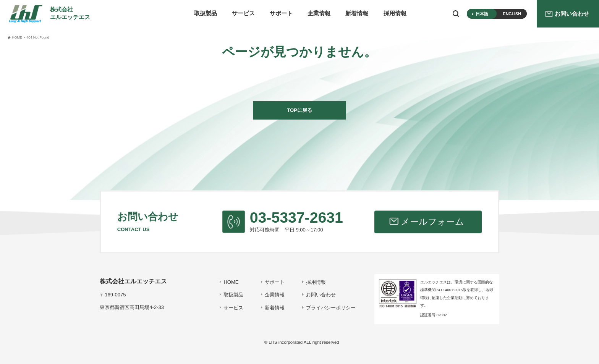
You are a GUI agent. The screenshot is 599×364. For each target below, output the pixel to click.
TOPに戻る (299, 110)
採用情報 (395, 13)
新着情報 (357, 13)
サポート (281, 13)
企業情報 (319, 13)
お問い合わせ (321, 295)
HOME (231, 282)
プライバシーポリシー (331, 308)
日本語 (482, 14)
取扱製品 (206, 13)
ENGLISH (512, 14)
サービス (243, 13)
